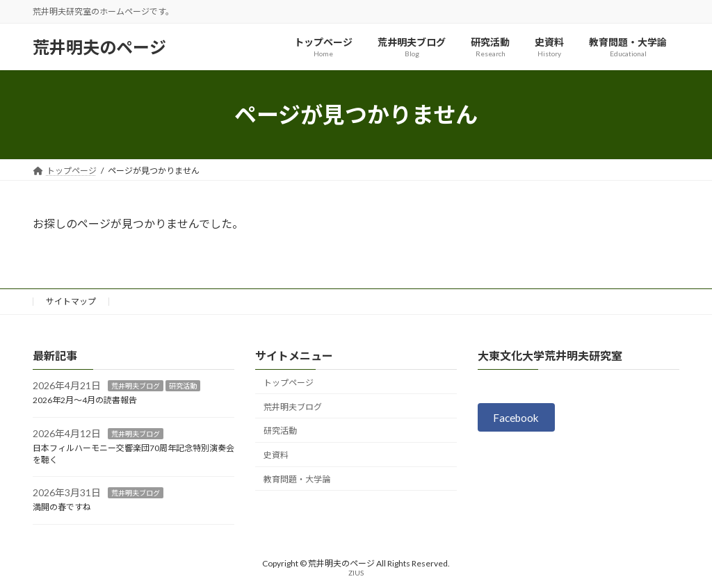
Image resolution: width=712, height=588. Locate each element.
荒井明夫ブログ (136, 386)
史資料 (276, 455)
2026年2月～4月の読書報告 (85, 400)
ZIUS (356, 573)
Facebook (518, 418)
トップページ (289, 383)
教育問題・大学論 (297, 479)
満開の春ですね (62, 507)
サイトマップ (71, 301)
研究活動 (183, 386)
